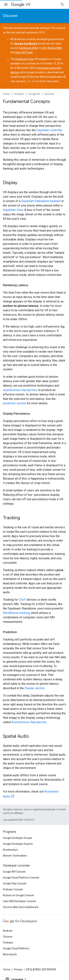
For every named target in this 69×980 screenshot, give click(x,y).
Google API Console (14, 872)
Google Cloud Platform (16, 948)
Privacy (18, 969)
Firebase (8, 942)
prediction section (15, 403)
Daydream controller (49, 130)
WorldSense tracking (16, 613)
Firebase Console (13, 889)
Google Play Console (15, 883)
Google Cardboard (26, 44)
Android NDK (55, 48)
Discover (10, 16)
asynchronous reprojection (20, 390)
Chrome (8, 936)
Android (8, 931)
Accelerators (10, 850)
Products (19, 94)
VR (21, 5)
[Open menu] (6, 4)
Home (6, 94)
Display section (34, 688)
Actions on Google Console (18, 895)
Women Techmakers (15, 855)
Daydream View (25, 59)
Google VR (34, 94)
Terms (7, 969)
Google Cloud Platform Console (21, 877)
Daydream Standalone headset (41, 201)
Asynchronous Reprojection (29, 722)
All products (10, 954)
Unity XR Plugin (24, 52)
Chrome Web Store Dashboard (21, 907)
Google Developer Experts (18, 844)
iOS (44, 48)
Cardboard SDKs (28, 48)
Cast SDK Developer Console (19, 901)
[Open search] (62, 4)
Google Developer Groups (18, 838)
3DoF (22, 599)
